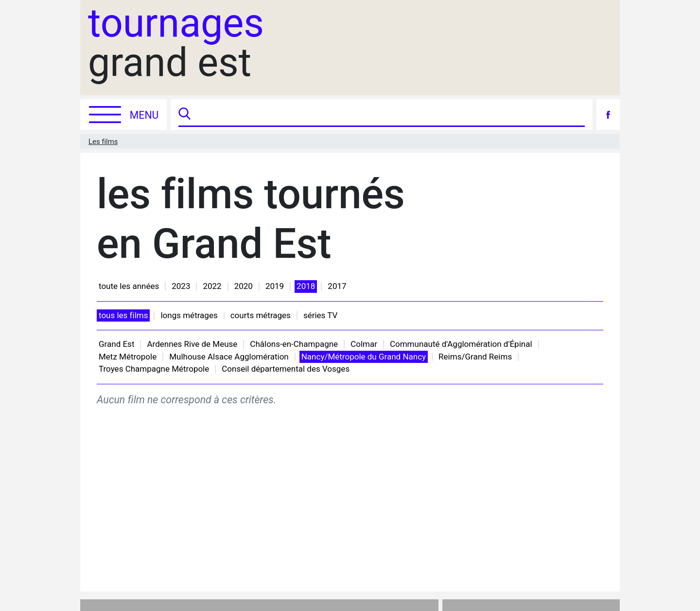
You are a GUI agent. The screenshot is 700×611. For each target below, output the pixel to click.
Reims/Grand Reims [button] (475, 357)
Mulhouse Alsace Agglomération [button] (229, 357)
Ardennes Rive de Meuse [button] (192, 344)
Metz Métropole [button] (128, 357)
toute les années (129, 286)
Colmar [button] (364, 344)
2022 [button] (212, 286)
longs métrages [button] (189, 315)
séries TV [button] (320, 315)
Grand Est (116, 344)
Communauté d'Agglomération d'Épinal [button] (461, 344)
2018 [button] (306, 286)
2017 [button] (337, 286)
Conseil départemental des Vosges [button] (286, 369)
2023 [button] (181, 286)
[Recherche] (389, 115)
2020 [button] (244, 286)
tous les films (123, 315)
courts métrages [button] (261, 315)
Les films (103, 142)
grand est (176, 43)
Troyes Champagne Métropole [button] (154, 369)
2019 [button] (275, 286)
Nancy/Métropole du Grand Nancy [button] (364, 357)
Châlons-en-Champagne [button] (294, 344)
